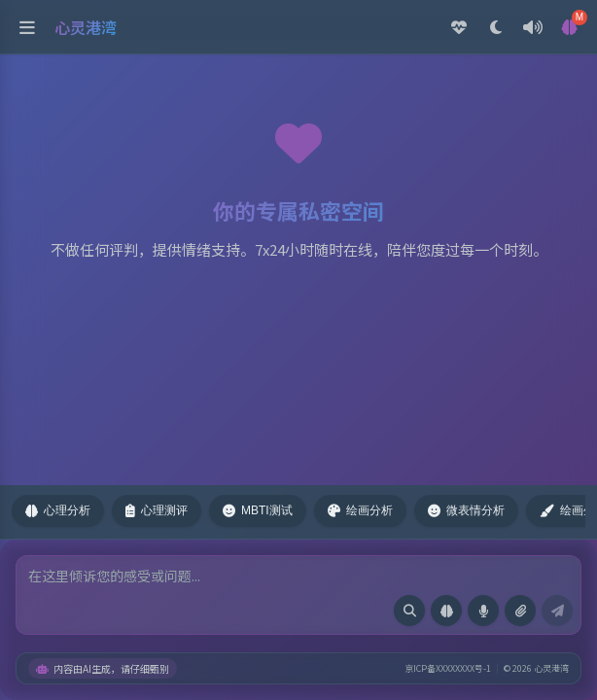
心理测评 (157, 510)
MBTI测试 (258, 510)
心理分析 (58, 510)
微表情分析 (466, 510)
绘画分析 (360, 510)
